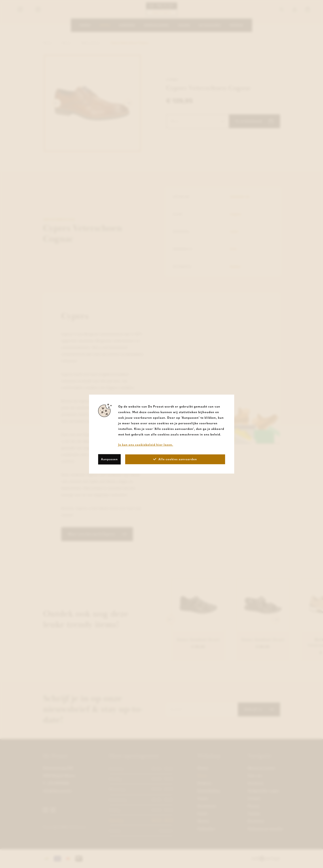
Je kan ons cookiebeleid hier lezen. (146, 444)
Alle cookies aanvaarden (175, 459)
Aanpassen (109, 459)
